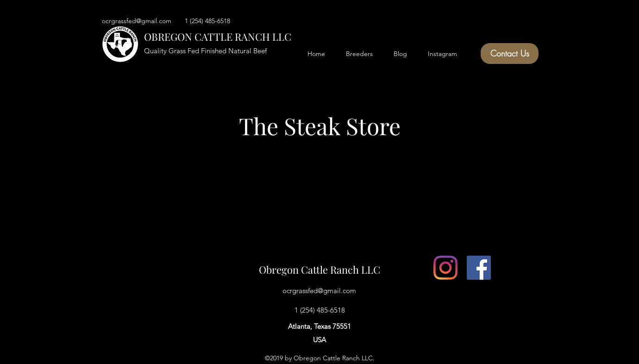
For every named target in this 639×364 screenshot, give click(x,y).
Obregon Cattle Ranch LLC (319, 270)
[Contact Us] (510, 53)
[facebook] (479, 268)
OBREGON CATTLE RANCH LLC (218, 37)
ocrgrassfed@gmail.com (319, 291)
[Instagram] (445, 268)
